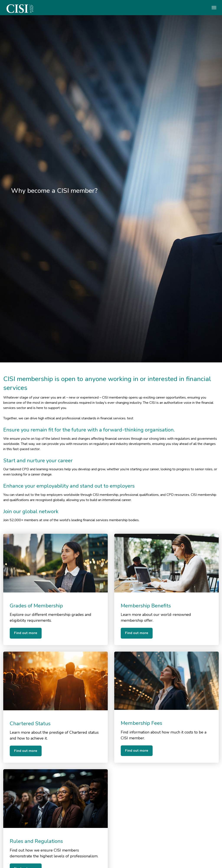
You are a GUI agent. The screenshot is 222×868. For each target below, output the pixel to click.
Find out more (26, 633)
